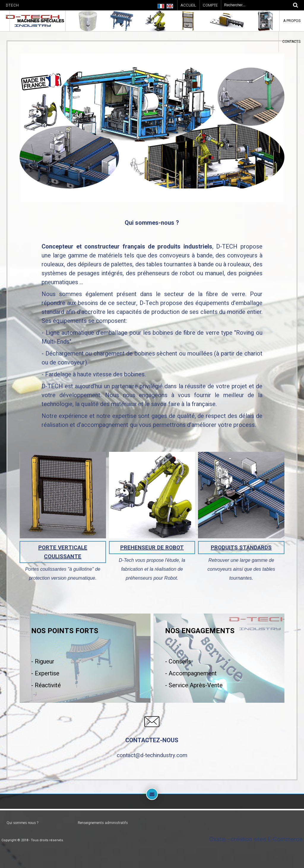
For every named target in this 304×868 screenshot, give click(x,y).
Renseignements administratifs (103, 823)
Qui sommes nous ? (22, 823)
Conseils (179, 662)
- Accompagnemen (190, 673)
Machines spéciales (41, 21)
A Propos (292, 21)
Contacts (291, 42)
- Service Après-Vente (194, 685)
